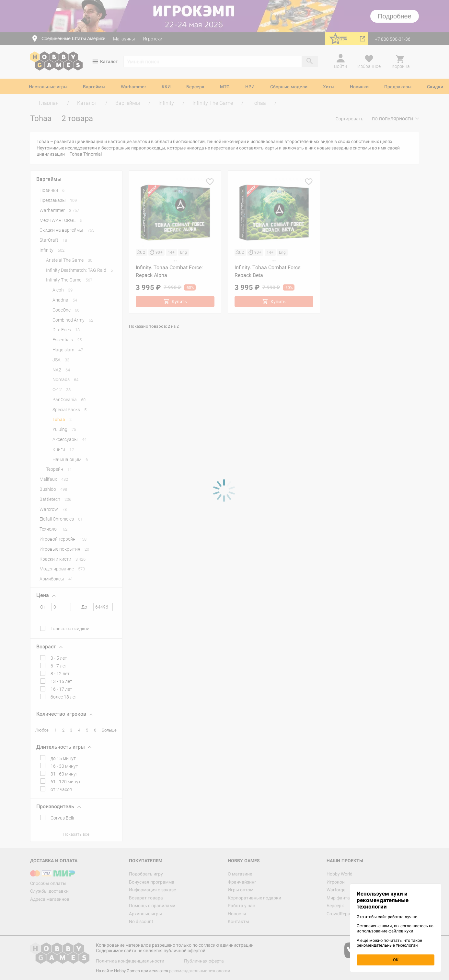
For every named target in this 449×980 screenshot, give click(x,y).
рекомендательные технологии (387, 945)
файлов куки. (401, 931)
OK (396, 960)
